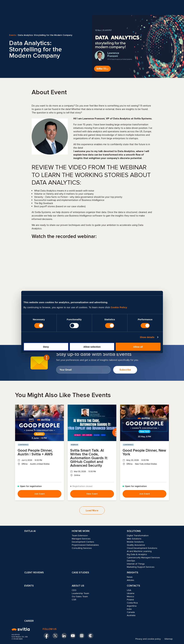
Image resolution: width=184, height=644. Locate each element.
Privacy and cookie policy (148, 639)
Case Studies (80, 573)
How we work (81, 531)
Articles (130, 580)
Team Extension (80, 536)
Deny (46, 347)
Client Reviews (34, 573)
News (130, 577)
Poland (130, 600)
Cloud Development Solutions (142, 548)
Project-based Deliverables (85, 545)
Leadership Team (80, 593)
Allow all (138, 347)
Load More (92, 510)
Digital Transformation (138, 536)
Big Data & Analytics (137, 554)
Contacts (133, 586)
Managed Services (81, 539)
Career (29, 621)
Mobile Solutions (135, 542)
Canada (131, 612)
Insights (133, 573)
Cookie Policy (119, 307)
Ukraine (131, 593)
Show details (147, 337)
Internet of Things (136, 564)
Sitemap (169, 639)
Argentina (132, 606)
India (129, 609)
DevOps (131, 561)
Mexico (130, 596)
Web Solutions (134, 539)
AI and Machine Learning (139, 551)
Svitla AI (30, 531)
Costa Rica (132, 603)
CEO (74, 590)
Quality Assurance (136, 545)
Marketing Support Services (141, 567)
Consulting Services (82, 548)
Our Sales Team (80, 596)
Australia (131, 615)
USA (129, 590)
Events (13, 35)
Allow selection (92, 347)
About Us (78, 586)
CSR (74, 600)
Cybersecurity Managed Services (143, 558)
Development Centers (83, 542)
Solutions (134, 531)
